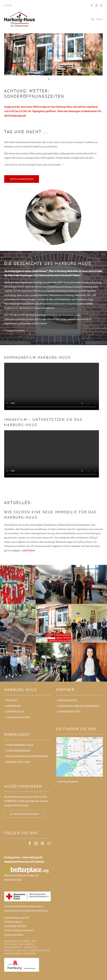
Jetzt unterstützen (22, 179)
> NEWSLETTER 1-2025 (17, 762)
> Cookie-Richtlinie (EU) (17, 717)
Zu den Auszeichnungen (24, 814)
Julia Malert (28, 550)
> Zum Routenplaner (67, 781)
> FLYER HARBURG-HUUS (19, 745)
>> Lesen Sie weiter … (16, 330)
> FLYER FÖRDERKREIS (17, 751)
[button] (97, 19)
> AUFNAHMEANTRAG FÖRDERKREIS (26, 756)
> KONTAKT (11, 700)
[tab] (49, 79)
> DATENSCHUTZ (14, 711)
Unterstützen (54, 68)
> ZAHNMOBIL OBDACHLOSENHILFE (78, 706)
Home (8, 5)
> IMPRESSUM (12, 706)
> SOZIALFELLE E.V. (67, 700)
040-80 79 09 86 (17, 926)
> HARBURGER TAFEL (69, 711)
